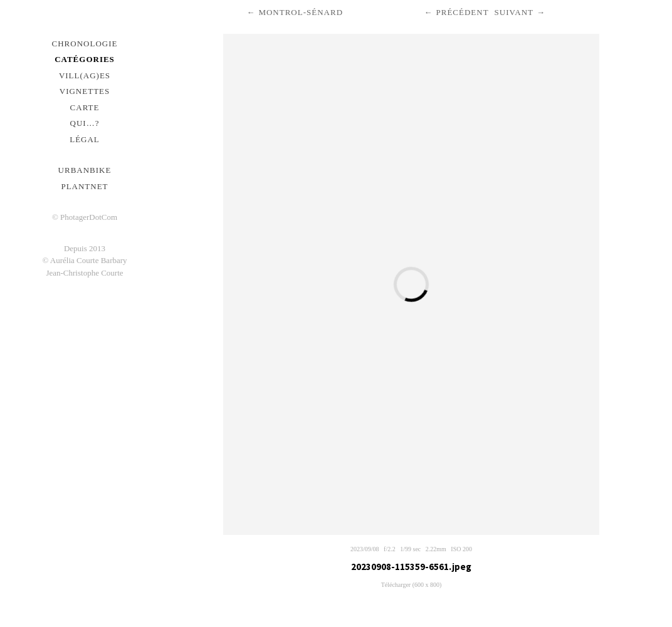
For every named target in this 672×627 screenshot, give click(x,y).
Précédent (462, 12)
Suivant (514, 12)
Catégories (85, 59)
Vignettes (85, 91)
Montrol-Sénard (301, 12)
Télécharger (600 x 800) (412, 585)
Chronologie (85, 44)
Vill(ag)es (85, 75)
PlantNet (84, 186)
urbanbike (85, 170)
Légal (85, 139)
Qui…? (85, 123)
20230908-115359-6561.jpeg (411, 567)
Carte (85, 107)
